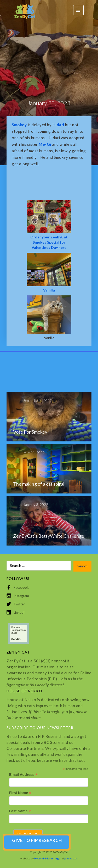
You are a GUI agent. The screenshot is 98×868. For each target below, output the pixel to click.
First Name (20, 793)
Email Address (23, 775)
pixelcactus (71, 858)
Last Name (20, 811)
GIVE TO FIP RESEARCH (37, 840)
